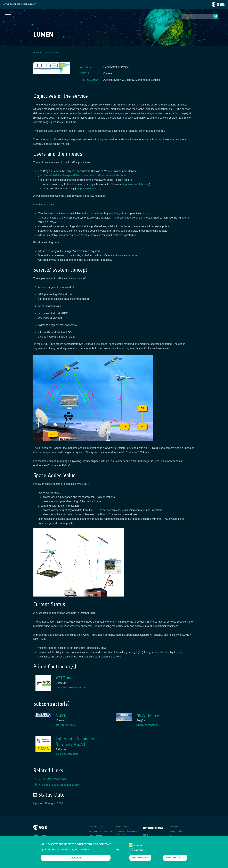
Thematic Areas (50, 53)
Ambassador (121, 827)
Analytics (139, 852)
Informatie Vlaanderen (67, 754)
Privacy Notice (176, 831)
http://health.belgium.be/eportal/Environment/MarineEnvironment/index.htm (82, 175)
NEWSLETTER (96, 836)
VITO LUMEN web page (53, 779)
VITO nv (63, 678)
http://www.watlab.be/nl (136, 184)
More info (76, 859)
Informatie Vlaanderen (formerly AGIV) (77, 742)
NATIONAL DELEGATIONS (101, 831)
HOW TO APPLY (96, 827)
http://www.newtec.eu (147, 725)
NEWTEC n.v (148, 715)
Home (36, 53)
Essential (139, 847)
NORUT (62, 715)
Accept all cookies (175, 859)
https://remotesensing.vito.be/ (71, 687)
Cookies (174, 836)
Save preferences (140, 859)
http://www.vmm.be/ (89, 189)
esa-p (145, 835)
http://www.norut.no (66, 725)
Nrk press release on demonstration (59, 785)
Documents (175, 827)
